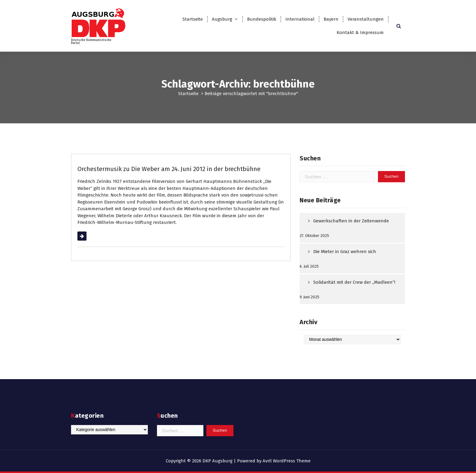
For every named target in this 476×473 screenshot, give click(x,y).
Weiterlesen (90, 236)
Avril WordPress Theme (287, 461)
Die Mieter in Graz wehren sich (345, 252)
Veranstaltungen (366, 19)
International (300, 19)
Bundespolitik (262, 19)
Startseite (193, 19)
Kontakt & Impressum (360, 33)
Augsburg (222, 19)
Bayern (331, 19)
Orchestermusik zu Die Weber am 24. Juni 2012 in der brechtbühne (169, 169)
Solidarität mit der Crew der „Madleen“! (354, 282)
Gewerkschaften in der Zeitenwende (351, 221)
